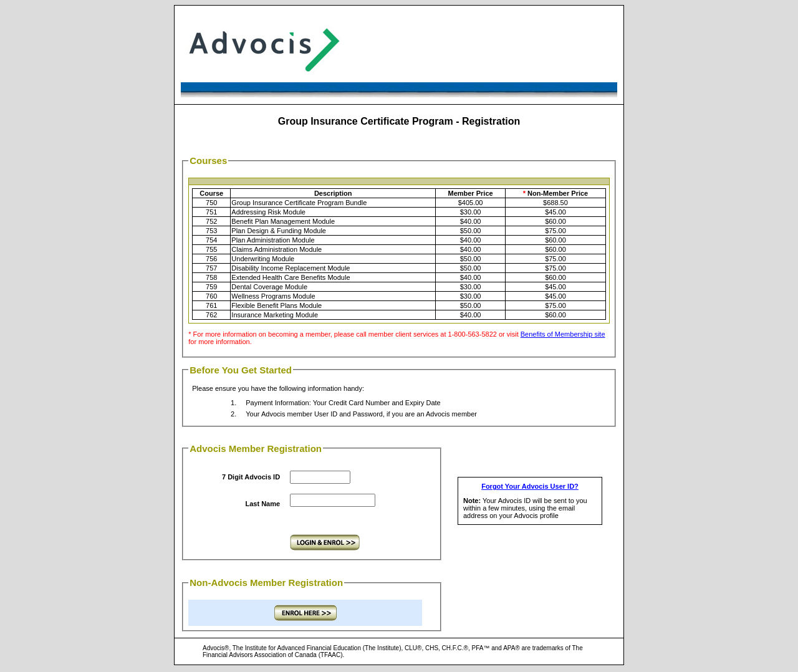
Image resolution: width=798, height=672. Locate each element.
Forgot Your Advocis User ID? (530, 486)
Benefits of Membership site (563, 334)
